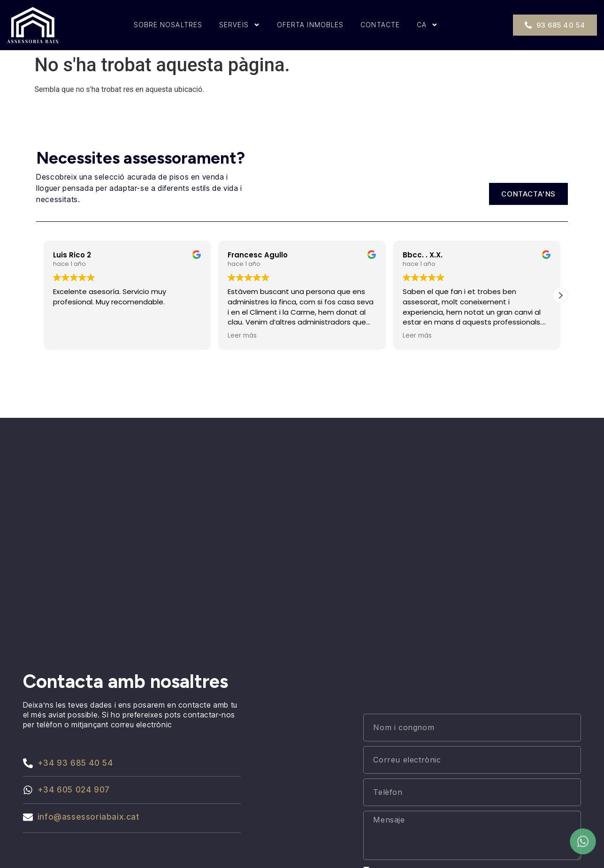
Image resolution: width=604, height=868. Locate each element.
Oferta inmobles (310, 25)
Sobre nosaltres (168, 25)
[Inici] (33, 25)
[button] (560, 295)
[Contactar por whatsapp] (583, 842)
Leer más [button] (242, 336)
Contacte (380, 25)
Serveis (240, 25)
